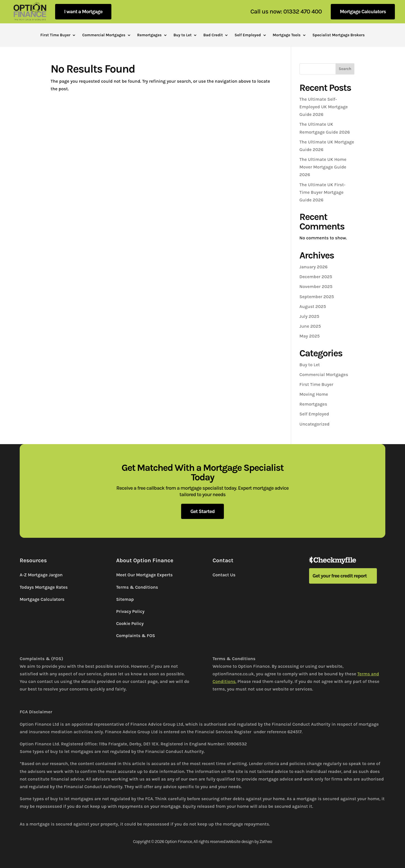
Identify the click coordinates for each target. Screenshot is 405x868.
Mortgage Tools (287, 35)
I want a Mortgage (83, 12)
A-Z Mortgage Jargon (41, 575)
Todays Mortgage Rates (44, 587)
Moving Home (314, 394)
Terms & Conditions (137, 587)
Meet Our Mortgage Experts (144, 575)
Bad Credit (213, 35)
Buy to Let (183, 35)
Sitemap (125, 599)
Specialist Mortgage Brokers (339, 35)
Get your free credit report (340, 576)
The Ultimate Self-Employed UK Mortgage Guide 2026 (324, 107)
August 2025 (313, 306)
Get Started (202, 511)
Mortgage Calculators (363, 12)
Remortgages (149, 35)
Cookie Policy (130, 623)
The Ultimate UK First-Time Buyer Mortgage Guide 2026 (323, 192)
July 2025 (310, 316)
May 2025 (310, 336)
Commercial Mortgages (104, 35)
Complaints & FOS (136, 636)
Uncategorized (315, 424)
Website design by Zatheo (249, 841)
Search (345, 69)
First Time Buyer (55, 35)
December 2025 (316, 277)
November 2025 (316, 286)
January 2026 (314, 267)
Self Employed (248, 35)
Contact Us (224, 575)
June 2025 (310, 326)
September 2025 (317, 297)
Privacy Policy (130, 611)
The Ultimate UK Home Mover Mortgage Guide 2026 (323, 167)
